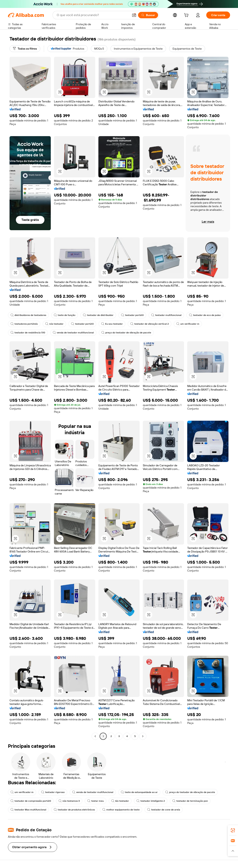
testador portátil (132, 315)
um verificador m (188, 324)
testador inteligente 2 (151, 801)
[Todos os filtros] (25, 49)
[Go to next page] (143, 736)
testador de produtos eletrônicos (74, 810)
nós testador (54, 324)
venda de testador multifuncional (73, 333)
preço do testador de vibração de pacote (126, 333)
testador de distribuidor (98, 315)
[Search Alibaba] (93, 15)
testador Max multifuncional (28, 810)
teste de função (65, 315)
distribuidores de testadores (28, 315)
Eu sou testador (112, 324)
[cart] (187, 16)
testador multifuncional (166, 315)
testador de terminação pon (190, 801)
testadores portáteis (24, 324)
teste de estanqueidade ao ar (139, 792)
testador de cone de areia (164, 810)
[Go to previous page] (95, 736)
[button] (134, 15)
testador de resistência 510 (28, 333)
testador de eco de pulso (205, 315)
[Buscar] (148, 15)
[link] (233, 830)
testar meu (95, 801)
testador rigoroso (53, 792)
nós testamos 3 (69, 801)
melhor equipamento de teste (121, 810)
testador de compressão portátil (31, 801)
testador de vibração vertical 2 (150, 324)
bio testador (120, 801)
